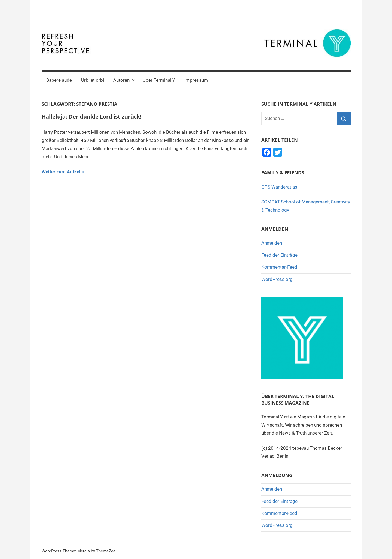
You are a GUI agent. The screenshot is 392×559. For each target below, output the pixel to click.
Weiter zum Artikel (61, 172)
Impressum (196, 80)
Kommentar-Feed (279, 267)
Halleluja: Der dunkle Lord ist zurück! (92, 116)
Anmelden (272, 243)
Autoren (124, 80)
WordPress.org (277, 279)
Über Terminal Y (159, 80)
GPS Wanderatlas (279, 187)
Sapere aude (59, 80)
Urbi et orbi (93, 80)
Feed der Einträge (279, 255)
